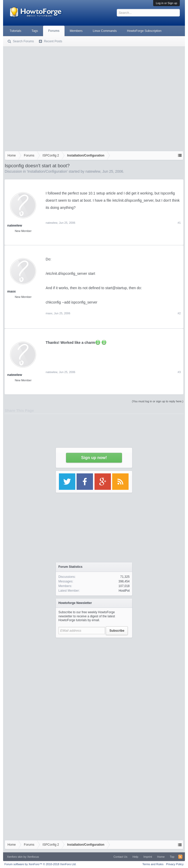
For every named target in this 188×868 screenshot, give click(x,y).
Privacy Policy (175, 864)
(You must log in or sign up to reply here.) (158, 401)
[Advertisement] (48, 98)
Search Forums (23, 41)
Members (76, 31)
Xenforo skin (15, 857)
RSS (180, 857)
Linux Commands (105, 31)
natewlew (93, 171)
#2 (179, 313)
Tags (35, 31)
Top (172, 857)
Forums (54, 31)
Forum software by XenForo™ (40, 864)
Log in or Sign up (166, 3)
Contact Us (120, 857)
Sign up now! (94, 458)
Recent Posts (53, 41)
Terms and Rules (153, 864)
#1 (179, 223)
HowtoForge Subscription (144, 31)
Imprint (148, 857)
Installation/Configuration (47, 171)
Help (135, 857)
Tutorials (15, 31)
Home (161, 857)
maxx (11, 291)
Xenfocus (33, 857)
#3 (179, 372)
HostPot (124, 591)
